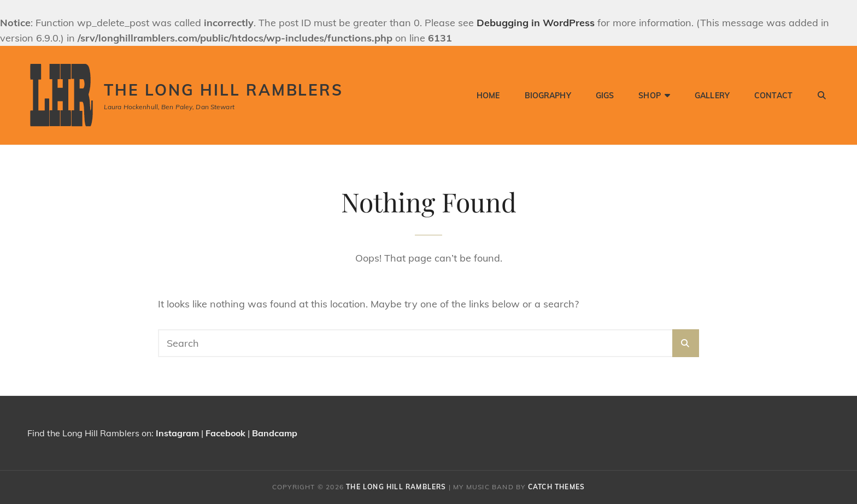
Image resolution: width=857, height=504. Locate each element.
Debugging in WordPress (536, 23)
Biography (548, 96)
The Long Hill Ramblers (224, 90)
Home (488, 96)
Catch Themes (556, 487)
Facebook (225, 433)
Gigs (605, 96)
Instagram (177, 433)
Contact (773, 96)
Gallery (712, 96)
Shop (650, 96)
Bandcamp (275, 433)
